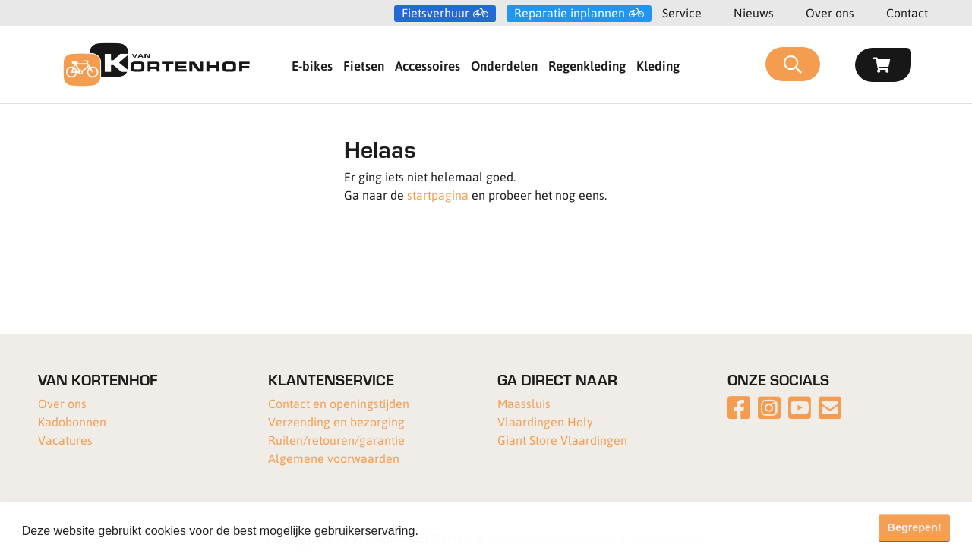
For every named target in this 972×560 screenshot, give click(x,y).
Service (682, 13)
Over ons (830, 13)
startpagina (438, 195)
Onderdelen (504, 65)
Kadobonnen (72, 422)
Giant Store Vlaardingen (562, 440)
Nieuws (754, 13)
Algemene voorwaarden (334, 458)
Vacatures (65, 440)
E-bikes (312, 65)
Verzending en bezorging (336, 422)
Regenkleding (587, 65)
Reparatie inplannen (570, 13)
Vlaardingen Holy (545, 422)
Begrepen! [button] (915, 527)
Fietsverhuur (436, 13)
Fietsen (364, 65)
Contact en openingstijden (339, 403)
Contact (907, 13)
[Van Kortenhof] (156, 64)
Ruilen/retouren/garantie (336, 440)
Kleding (658, 65)
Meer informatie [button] (466, 531)
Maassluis (524, 403)
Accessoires (428, 65)
